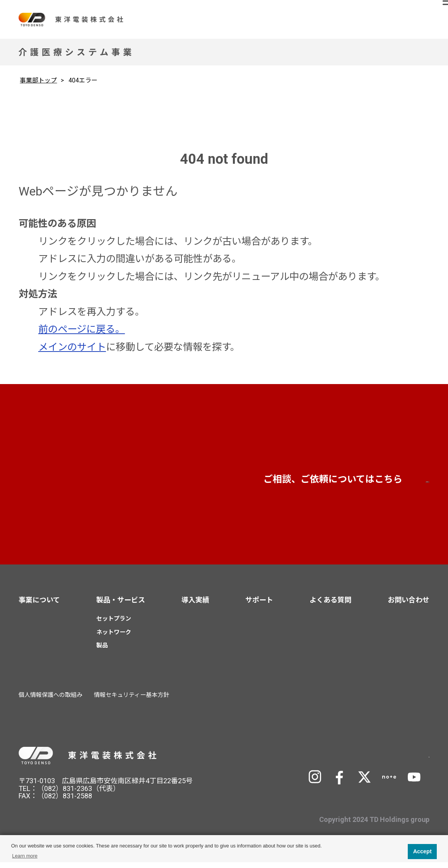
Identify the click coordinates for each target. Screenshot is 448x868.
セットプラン (114, 624)
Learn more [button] (25, 856)
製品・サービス (121, 606)
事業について (39, 606)
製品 (102, 651)
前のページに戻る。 (82, 329)
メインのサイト (72, 347)
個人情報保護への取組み (50, 701)
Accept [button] (422, 851)
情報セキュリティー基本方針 (132, 701)
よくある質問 (330, 606)
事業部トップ (38, 80)
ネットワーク (114, 638)
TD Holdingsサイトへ (373, 760)
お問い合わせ (351, 484)
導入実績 (195, 606)
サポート (259, 606)
